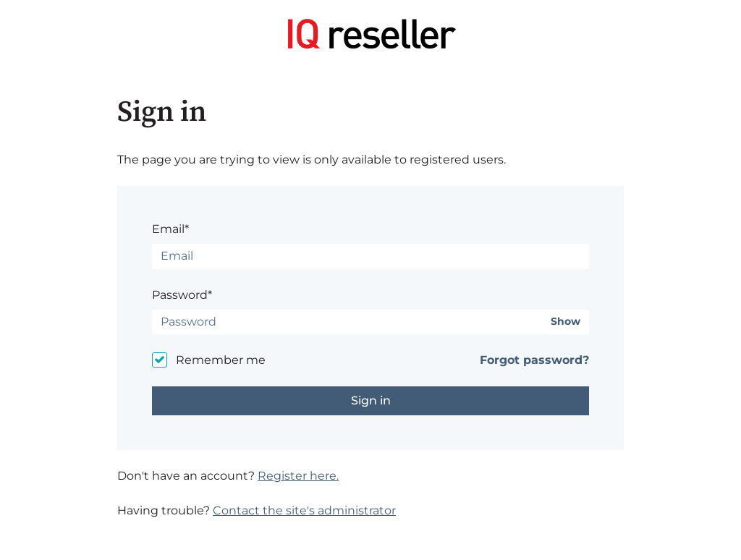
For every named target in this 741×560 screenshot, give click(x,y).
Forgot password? (534, 360)
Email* (170, 229)
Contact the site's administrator (304, 510)
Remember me (221, 360)
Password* (182, 295)
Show (566, 322)
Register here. (298, 476)
